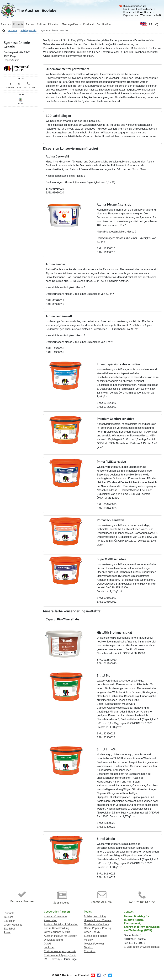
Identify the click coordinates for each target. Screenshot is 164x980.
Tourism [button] (30, 24)
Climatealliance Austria (57, 932)
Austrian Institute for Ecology (60, 936)
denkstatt (49, 947)
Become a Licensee (22, 901)
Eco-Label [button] (89, 24)
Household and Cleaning (98, 920)
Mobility (88, 940)
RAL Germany (52, 959)
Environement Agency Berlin (60, 955)
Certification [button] (104, 24)
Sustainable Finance (96, 936)
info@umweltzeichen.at (146, 947)
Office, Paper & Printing (98, 928)
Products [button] (18, 24)
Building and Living (95, 917)
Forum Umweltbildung (57, 928)
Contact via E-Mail (102, 902)
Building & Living (29, 30)
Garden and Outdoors (97, 924)
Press (7, 932)
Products (13, 30)
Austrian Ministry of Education (61, 924)
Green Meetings (13, 925)
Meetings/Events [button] (71, 24)
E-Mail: (128, 947)
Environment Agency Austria (60, 951)
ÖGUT (48, 944)
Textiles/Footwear (94, 944)
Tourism (8, 917)
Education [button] (54, 24)
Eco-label (9, 929)
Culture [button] (41, 24)
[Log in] (162, 24)
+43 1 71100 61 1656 (142, 902)
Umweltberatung (53, 940)
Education (10, 921)
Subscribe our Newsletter (62, 904)
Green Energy (92, 932)
